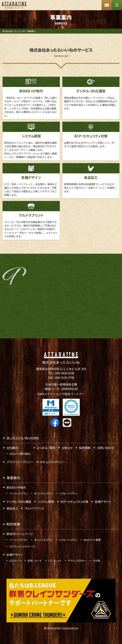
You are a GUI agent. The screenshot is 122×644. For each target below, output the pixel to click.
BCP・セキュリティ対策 (74, 502)
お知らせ (67, 448)
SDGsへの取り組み (20, 454)
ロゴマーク (15, 561)
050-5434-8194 (65, 373)
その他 (97, 561)
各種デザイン (103, 502)
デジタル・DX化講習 (19, 502)
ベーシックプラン (18, 493)
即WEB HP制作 (16, 487)
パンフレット (55, 561)
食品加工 (12, 508)
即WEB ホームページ (20, 534)
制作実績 (13, 524)
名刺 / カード (35, 561)
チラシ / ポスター (77, 561)
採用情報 (85, 448)
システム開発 (46, 502)
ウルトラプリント (35, 508)
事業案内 (13, 478)
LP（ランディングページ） (22, 546)
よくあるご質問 (46, 448)
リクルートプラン (68, 493)
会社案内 (12, 448)
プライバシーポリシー (20, 462)
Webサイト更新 (92, 540)
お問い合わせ (105, 448)
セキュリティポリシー (53, 462)
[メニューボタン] (117, 5)
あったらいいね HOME (23, 438)
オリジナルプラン (43, 493)
